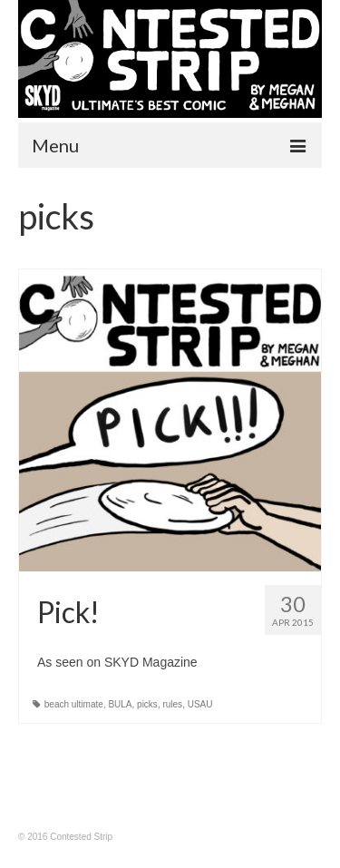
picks (147, 704)
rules (172, 704)
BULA (120, 704)
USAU (200, 704)
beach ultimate (74, 704)
